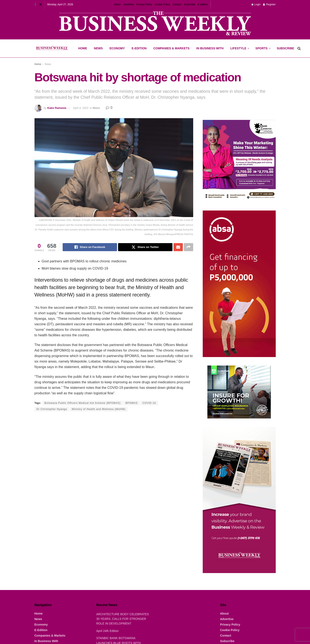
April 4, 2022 (81, 108)
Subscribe (189, 4)
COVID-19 (149, 403)
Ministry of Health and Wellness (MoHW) (99, 409)
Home (83, 48)
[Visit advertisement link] (155, 24)
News (98, 48)
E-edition (203, 4)
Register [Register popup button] (269, 4)
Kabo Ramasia (57, 108)
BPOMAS (132, 403)
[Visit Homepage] (52, 48)
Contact (177, 4)
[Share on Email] (178, 247)
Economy (117, 48)
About (117, 4)
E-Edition (139, 48)
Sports (263, 45)
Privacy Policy (144, 4)
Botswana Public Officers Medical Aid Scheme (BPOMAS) (83, 403)
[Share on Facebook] (90, 247)
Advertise (128, 4)
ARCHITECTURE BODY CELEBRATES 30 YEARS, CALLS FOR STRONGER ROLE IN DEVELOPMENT (123, 619)
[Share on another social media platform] (189, 247)
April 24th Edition (107, 631)
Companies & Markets (172, 48)
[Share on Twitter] (145, 247)
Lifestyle (238, 48)
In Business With (210, 48)
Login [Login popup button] (256, 4)
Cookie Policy (162, 4)
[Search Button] (299, 48)
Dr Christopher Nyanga (52, 409)
